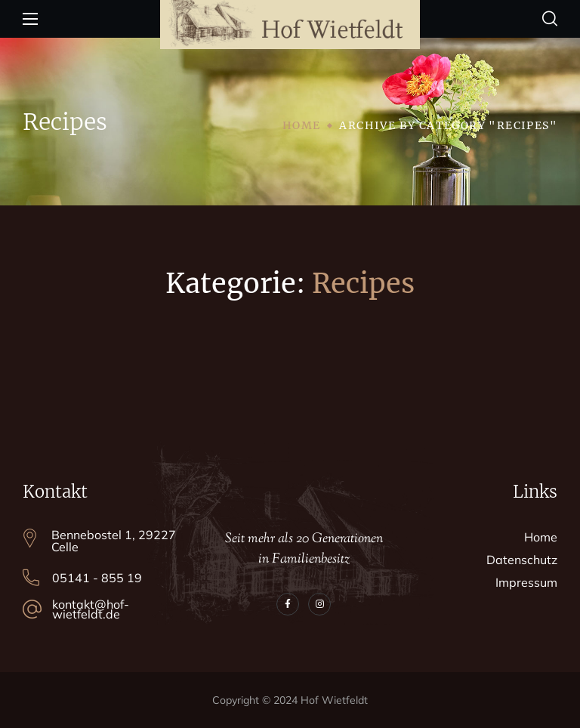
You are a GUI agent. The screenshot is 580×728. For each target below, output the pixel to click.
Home (302, 125)
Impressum (526, 582)
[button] (550, 19)
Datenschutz (522, 560)
